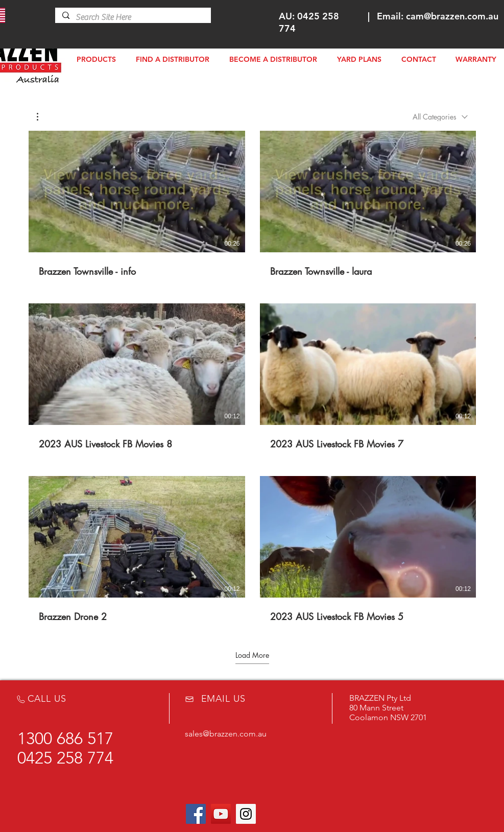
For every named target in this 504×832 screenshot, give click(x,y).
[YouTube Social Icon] (221, 814)
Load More (252, 655)
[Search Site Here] (133, 17)
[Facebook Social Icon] (196, 814)
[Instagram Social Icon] (246, 814)
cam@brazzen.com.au (452, 16)
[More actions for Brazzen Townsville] (43, 117)
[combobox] (440, 117)
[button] (43, 117)
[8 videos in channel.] (252, 377)
